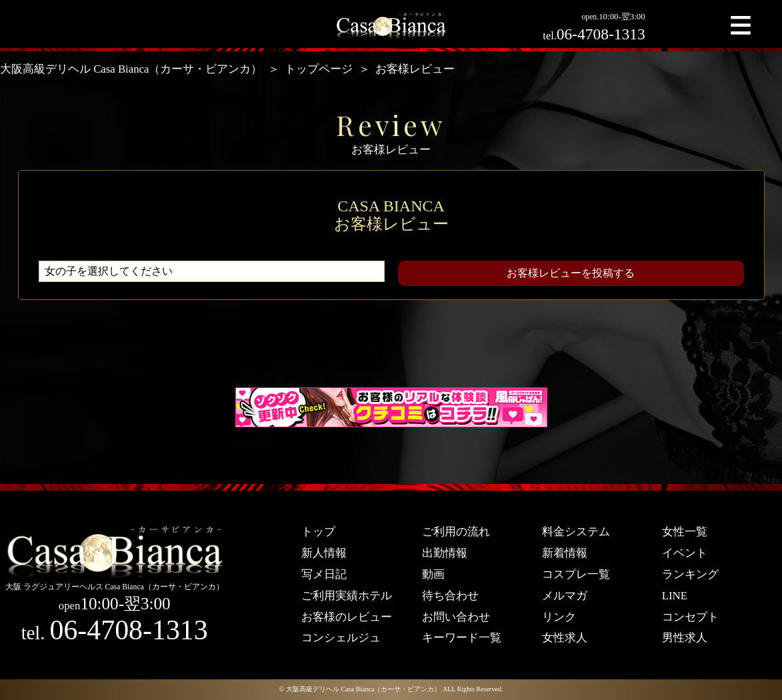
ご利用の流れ (456, 532)
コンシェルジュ (341, 638)
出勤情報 (445, 553)
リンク (559, 617)
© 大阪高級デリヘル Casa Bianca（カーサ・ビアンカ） (360, 689)
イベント (685, 553)
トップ (318, 532)
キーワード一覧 (462, 638)
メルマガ (565, 596)
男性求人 (685, 638)
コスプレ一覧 (576, 574)
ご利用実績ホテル (347, 596)
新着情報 (565, 553)
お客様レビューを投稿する (571, 273)
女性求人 (565, 638)
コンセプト (690, 617)
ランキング (690, 574)
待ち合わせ (450, 596)
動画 (433, 574)
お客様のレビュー (347, 617)
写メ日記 (324, 574)
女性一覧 (685, 532)
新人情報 (324, 553)
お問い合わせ (456, 617)
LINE (675, 596)
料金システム (576, 532)
